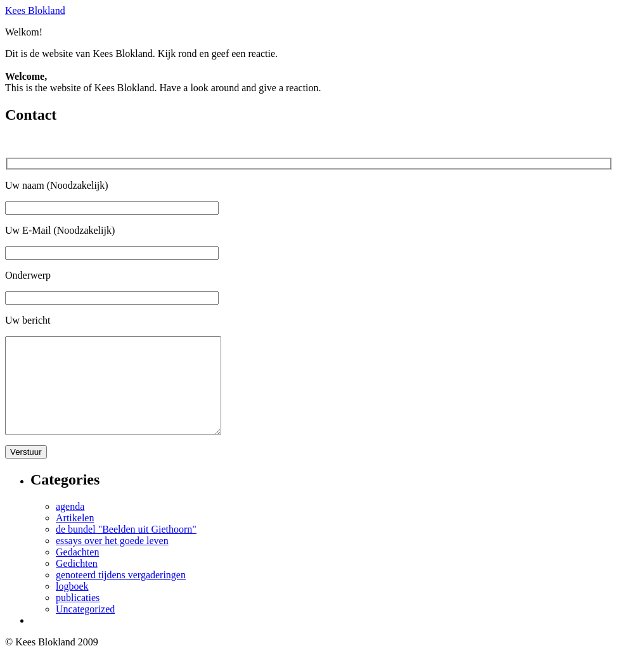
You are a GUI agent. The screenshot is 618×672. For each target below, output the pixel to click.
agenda (70, 525)
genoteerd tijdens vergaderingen (121, 594)
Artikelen (75, 537)
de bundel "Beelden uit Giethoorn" (126, 548)
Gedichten (77, 582)
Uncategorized (85, 628)
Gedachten (77, 571)
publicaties (78, 617)
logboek (72, 605)
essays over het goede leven (112, 560)
